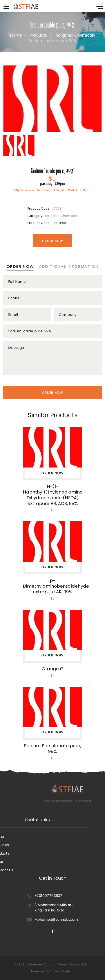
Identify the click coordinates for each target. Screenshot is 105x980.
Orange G (53, 669)
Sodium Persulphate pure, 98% (52, 749)
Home (16, 35)
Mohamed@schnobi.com (56, 898)
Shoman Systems (62, 971)
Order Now (52, 241)
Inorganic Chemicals (75, 35)
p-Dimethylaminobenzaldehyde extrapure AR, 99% (56, 586)
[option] (52, 99)
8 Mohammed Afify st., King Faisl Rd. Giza (54, 886)
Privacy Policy (80, 964)
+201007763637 (48, 875)
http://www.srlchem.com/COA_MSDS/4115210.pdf (52, 190)
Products (38, 35)
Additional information (69, 266)
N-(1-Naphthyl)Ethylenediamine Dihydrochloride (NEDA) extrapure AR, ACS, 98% (53, 495)
